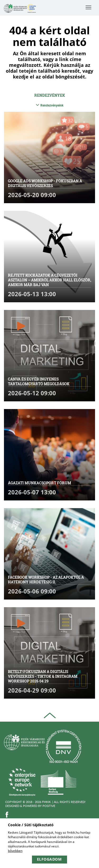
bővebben (15, 851)
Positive (49, 806)
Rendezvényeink (50, 105)
